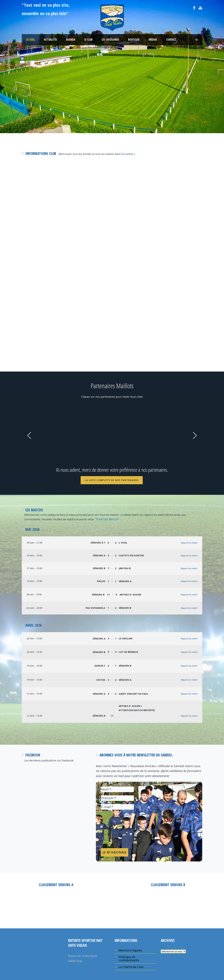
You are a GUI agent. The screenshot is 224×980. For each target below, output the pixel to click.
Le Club (88, 40)
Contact (171, 40)
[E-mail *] (117, 807)
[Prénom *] (117, 798)
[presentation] (114, 833)
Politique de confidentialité (129, 959)
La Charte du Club (131, 967)
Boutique (134, 40)
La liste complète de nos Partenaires (112, 480)
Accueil (31, 40)
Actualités (51, 40)
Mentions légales (130, 950)
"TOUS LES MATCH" (107, 519)
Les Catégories (110, 40)
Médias (153, 40)
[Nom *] (117, 789)
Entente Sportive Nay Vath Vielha (56, 905)
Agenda (71, 40)
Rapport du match (189, 543)
